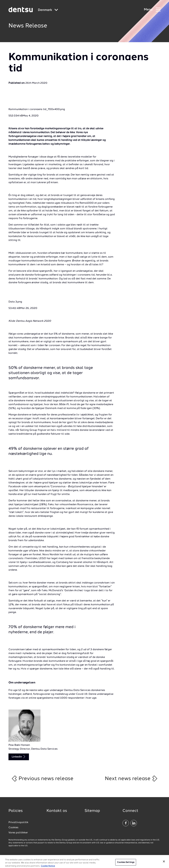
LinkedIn (19, 757)
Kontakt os (57, 811)
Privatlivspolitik (18, 822)
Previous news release (42, 779)
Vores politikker (18, 833)
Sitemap (92, 811)
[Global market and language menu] (48, 10)
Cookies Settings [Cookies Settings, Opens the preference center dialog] (126, 863)
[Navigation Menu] (152, 10)
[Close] (164, 863)
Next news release (131, 779)
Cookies (13, 828)
